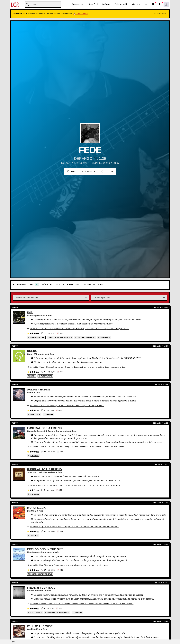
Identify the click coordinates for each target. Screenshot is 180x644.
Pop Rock (34, 494)
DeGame (106, 5)
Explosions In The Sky (45, 548)
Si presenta (20, 285)
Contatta (88, 172)
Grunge (48, 414)
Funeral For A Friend (45, 428)
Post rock (104, 337)
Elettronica (35, 612)
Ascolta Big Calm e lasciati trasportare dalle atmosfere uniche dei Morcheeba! (74, 526)
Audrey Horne (39, 389)
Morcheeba (36, 507)
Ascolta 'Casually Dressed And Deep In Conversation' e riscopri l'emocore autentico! (78, 447)
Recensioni (78, 5)
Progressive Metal (85, 337)
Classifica (89, 285)
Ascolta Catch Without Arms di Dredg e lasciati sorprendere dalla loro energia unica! (78, 367)
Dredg (32, 351)
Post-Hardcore (36, 337)
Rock (32, 376)
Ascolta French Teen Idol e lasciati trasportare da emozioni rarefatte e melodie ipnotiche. (82, 603)
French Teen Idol (41, 587)
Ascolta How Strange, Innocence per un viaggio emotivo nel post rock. (69, 564)
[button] (146, 5)
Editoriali (121, 5)
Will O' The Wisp (40, 625)
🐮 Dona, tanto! (81, 14)
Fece (101, 285)
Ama (71, 172)
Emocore (34, 455)
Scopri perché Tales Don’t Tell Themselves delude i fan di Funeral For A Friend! (76, 485)
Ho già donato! (160, 14)
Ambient (77, 612)
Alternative (45, 376)
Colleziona (73, 285)
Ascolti (93, 5)
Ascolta (60, 285)
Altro (135, 5)
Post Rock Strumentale (60, 337)
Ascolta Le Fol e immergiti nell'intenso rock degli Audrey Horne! (67, 405)
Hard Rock (34, 414)
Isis (30, 313)
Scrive (48, 285)
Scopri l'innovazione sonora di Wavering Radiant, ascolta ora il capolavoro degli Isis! (80, 328)
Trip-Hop (33, 535)
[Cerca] (43, 5)
